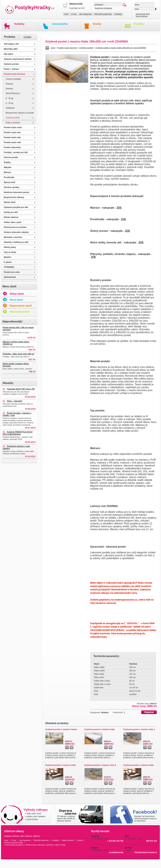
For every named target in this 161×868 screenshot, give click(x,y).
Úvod (66, 14)
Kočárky (20, 24)
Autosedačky (60, 24)
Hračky (97, 24)
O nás (74, 14)
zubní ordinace (26, 836)
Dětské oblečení (11, 217)
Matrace (7, 172)
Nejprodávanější (20, 312)
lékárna (36, 836)
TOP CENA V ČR (11, 44)
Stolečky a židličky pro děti (16, 242)
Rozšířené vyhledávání (103, 8)
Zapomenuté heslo (143, 14)
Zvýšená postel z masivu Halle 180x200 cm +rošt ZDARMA (121, 48)
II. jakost (8, 262)
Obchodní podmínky (103, 14)
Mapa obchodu (68, 840)
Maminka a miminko (13, 237)
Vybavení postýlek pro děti (16, 207)
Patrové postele (11, 157)
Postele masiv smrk (13, 127)
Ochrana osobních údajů (13, 843)
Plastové (9, 84)
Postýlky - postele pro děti (16, 152)
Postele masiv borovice (15, 74)
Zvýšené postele (11, 64)
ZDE (119, 208)
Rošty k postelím (13, 123)
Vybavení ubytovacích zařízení (18, 59)
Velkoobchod (10, 277)
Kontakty (118, 14)
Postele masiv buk (12, 132)
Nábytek (8, 167)
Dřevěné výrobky (12, 187)
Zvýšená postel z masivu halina (61, 729)
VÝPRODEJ (9, 267)
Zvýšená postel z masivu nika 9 (100, 765)
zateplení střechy (11, 836)
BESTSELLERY (11, 49)
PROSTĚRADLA (13, 94)
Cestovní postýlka (13, 79)
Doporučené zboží (21, 306)
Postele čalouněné (12, 147)
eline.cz (58, 845)
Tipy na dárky (10, 252)
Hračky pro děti (11, 212)
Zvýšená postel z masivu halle (100, 729)
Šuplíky (7, 162)
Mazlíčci (8, 257)
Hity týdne (9, 54)
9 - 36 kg (10, 98)
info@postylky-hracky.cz (146, 852)
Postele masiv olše (12, 142)
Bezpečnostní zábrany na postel (20, 113)
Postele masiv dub (12, 137)
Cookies (80, 840)
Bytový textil (10, 182)
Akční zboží (17, 294)
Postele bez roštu (12, 272)
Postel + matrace (12, 69)
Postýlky (139, 24)
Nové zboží (16, 300)
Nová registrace (142, 16)
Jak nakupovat (85, 14)
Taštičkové (10, 108)
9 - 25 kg (10, 103)
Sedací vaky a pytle (13, 222)
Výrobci (27, 37)
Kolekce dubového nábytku (16, 232)
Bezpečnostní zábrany (14, 197)
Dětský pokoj (10, 247)
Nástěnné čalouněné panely (17, 192)
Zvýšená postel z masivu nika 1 (139, 729)
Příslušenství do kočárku (15, 227)
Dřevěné (9, 89)
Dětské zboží (10, 202)
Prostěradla (9, 177)
